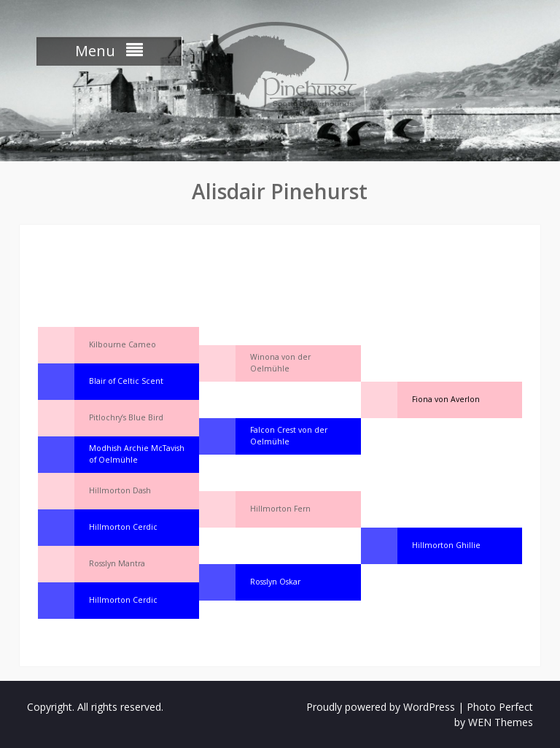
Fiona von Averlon (446, 399)
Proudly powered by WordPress (381, 707)
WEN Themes (501, 722)
